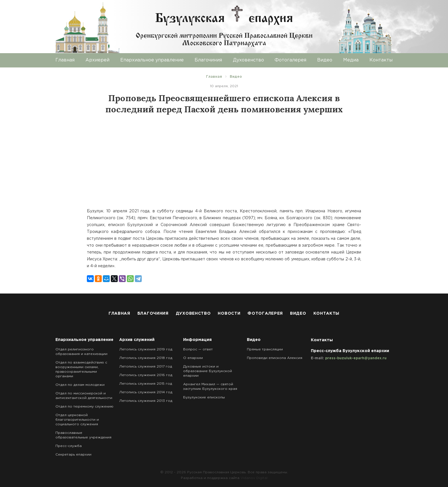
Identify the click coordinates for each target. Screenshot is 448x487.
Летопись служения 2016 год (146, 375)
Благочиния (208, 60)
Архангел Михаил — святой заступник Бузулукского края (210, 387)
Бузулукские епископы (204, 397)
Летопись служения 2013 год (146, 401)
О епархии (193, 358)
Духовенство (248, 60)
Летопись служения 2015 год (146, 384)
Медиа (351, 60)
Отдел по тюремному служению (84, 407)
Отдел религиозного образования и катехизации (81, 352)
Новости (229, 314)
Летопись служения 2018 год (146, 358)
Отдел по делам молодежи (80, 385)
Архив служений (137, 340)
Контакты (381, 60)
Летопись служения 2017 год (146, 367)
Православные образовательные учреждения (83, 435)
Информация (197, 340)
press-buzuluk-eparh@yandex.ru (356, 358)
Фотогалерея (290, 60)
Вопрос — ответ (198, 349)
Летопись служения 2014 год (146, 392)
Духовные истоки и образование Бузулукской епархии (208, 371)
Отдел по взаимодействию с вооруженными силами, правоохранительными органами (81, 369)
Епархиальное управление (152, 60)
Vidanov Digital (254, 478)
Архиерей (97, 60)
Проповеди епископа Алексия (275, 358)
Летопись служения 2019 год (146, 349)
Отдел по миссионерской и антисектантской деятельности (84, 396)
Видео (325, 60)
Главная (65, 60)
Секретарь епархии (73, 455)
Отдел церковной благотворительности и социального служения (77, 420)
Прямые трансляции (265, 349)
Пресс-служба (69, 446)
